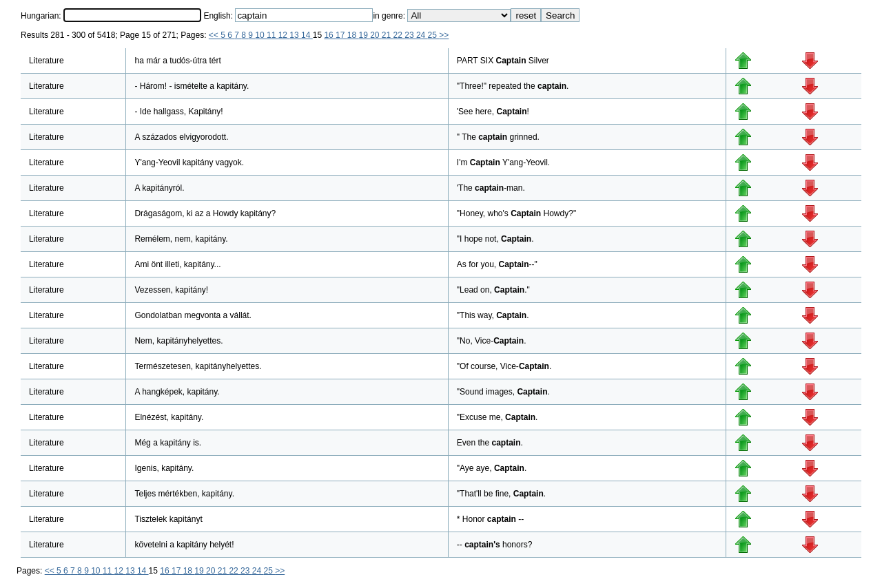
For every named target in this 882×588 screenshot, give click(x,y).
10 (261, 35)
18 (353, 35)
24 (422, 35)
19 (364, 35)
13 (295, 35)
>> (444, 35)
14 (307, 35)
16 (330, 35)
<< (215, 35)
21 (388, 35)
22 (399, 35)
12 (284, 35)
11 (273, 35)
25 (434, 35)
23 (410, 35)
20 (376, 35)
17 (341, 35)
